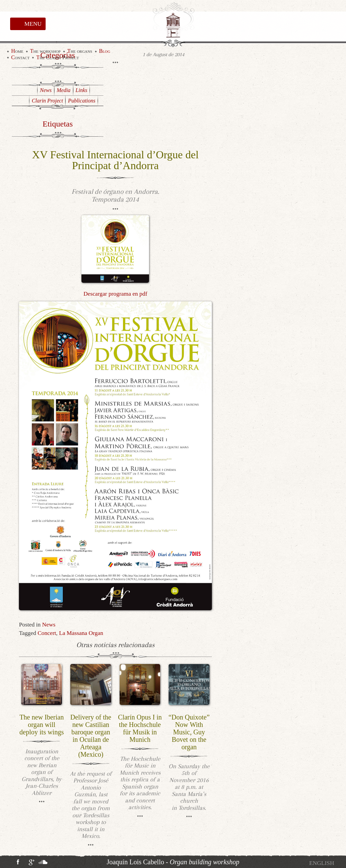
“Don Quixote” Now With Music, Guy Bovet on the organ (189, 732)
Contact (20, 58)
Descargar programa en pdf (115, 294)
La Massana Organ (81, 633)
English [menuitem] (322, 863)
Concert (47, 633)
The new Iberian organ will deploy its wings (42, 725)
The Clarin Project (57, 58)
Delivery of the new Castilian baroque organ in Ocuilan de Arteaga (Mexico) (91, 736)
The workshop (45, 51)
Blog (105, 51)
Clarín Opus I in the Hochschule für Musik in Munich (140, 728)
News (49, 625)
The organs (80, 51)
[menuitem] (322, 863)
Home (17, 51)
